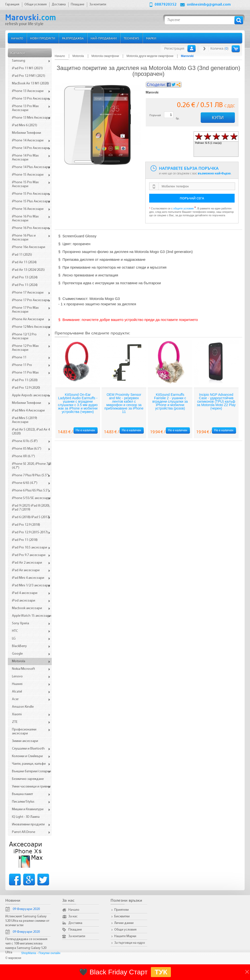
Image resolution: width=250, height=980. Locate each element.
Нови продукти (43, 38)
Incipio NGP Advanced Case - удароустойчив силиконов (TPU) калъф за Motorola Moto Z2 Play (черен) (216, 401)
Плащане (75, 930)
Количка (236, 49)
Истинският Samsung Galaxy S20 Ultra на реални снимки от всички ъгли (27, 921)
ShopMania (29, 953)
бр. (177, 119)
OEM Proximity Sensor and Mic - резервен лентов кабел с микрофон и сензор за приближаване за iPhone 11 (124, 403)
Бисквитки (122, 917)
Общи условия (125, 930)
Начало (17, 38)
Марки (151, 38)
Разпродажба (73, 38)
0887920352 (166, 5)
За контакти (77, 936)
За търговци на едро (130, 943)
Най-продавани (104, 38)
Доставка (75, 923)
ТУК (161, 972)
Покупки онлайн (49, 953)
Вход (192, 48)
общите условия (183, 208)
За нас (73, 917)
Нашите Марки (125, 936)
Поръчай (155, 115)
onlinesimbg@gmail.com (209, 5)
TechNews (131, 38)
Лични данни (124, 923)
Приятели (121, 910)
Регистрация (174, 48)
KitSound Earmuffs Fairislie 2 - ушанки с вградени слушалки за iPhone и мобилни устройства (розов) (170, 401)
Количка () (219, 48)
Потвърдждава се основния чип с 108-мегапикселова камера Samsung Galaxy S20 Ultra (26, 946)
